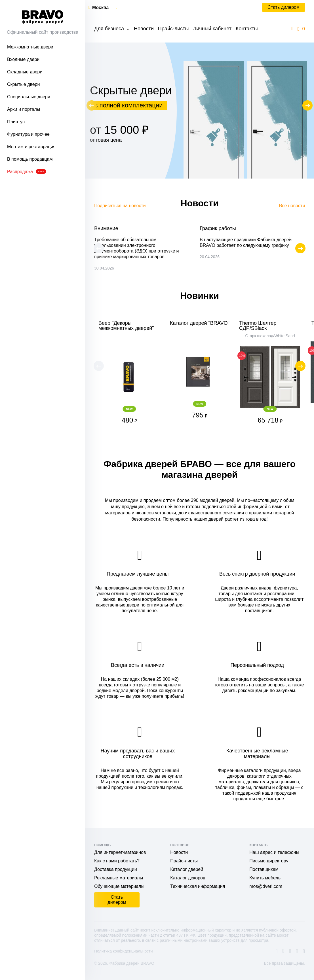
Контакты (247, 29)
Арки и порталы (24, 109)
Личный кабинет (212, 29)
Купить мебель (265, 878)
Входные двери (23, 59)
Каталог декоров (188, 878)
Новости (144, 29)
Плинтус (16, 122)
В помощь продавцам (30, 159)
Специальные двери (29, 97)
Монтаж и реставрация (31, 147)
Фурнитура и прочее (28, 134)
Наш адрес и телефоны (274, 852)
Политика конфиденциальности (124, 951)
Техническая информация (198, 886)
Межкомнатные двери (30, 47)
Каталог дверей (187, 869)
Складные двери (25, 72)
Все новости (292, 206)
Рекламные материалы (119, 878)
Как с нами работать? (117, 861)
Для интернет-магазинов (120, 852)
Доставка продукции (116, 869)
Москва (100, 8)
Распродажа (27, 172)
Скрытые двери (24, 84)
